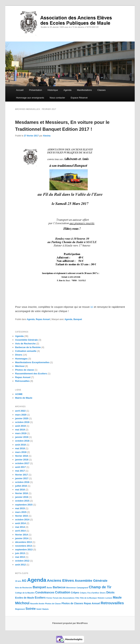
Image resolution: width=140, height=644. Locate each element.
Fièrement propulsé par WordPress (70, 623)
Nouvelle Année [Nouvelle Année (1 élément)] (37, 604)
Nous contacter (57, 98)
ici (92, 307)
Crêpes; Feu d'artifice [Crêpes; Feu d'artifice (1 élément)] (89, 593)
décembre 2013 (24, 542)
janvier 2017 (22, 478)
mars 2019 (21, 433)
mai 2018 (20, 448)
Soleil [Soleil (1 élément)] (39, 609)
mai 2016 (20, 490)
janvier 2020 (22, 418)
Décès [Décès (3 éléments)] (110, 592)
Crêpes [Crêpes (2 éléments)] (75, 593)
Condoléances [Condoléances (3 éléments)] (45, 592)
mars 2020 (21, 415)
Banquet (78, 319)
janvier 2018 (22, 460)
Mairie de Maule (24, 398)
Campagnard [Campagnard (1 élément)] (82, 588)
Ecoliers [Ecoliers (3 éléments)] (40, 598)
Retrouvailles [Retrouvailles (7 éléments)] (112, 603)
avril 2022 (20, 411)
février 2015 (22, 516)
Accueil (20, 90)
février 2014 (22, 535)
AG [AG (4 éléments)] (24, 581)
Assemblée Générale (27, 340)
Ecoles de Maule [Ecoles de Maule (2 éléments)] (25, 598)
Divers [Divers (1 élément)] (103, 593)
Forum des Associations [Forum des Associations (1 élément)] (64, 598)
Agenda (68, 90)
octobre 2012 (22, 561)
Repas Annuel (43, 319)
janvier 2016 (22, 497)
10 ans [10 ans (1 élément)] (18, 581)
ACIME (19, 394)
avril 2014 (20, 531)
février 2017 (22, 475)
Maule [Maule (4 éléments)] (117, 598)
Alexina (47, 136)
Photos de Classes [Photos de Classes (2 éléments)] (72, 603)
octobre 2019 (22, 422)
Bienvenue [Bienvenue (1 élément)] (71, 588)
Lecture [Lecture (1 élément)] (109, 598)
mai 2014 (20, 527)
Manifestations (84, 90)
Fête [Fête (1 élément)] (77, 598)
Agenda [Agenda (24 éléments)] (37, 580)
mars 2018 (21, 452)
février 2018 (22, 456)
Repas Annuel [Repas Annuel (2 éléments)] (92, 603)
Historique (53, 90)
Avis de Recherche (25, 344)
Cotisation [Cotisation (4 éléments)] (63, 592)
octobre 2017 (22, 463)
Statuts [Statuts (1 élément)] (45, 609)
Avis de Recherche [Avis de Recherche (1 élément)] (24, 588)
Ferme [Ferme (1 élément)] (49, 598)
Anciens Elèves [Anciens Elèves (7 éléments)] (60, 580)
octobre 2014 (22, 520)
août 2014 (21, 523)
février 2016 (22, 493)
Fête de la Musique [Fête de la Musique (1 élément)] (88, 598)
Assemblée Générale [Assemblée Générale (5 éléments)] (91, 581)
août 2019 (21, 426)
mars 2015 (21, 512)
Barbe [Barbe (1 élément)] (49, 588)
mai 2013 (20, 557)
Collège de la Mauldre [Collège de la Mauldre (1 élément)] (25, 593)
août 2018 (21, 445)
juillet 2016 (21, 486)
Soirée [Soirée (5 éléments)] (31, 609)
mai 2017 (20, 471)
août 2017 (21, 467)
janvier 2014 (22, 538)
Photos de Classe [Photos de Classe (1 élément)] (53, 604)
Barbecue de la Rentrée (28, 347)
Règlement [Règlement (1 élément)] (20, 609)
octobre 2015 (22, 501)
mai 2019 (20, 430)
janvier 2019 (22, 437)
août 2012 (21, 565)
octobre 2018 (22, 441)
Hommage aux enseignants (30, 98)
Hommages (21, 359)
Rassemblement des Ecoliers (31, 374)
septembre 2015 (24, 505)
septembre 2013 (24, 550)
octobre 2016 (22, 482)
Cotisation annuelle (26, 351)
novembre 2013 (24, 546)
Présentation (35, 90)
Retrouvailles (22, 381)
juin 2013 (20, 553)
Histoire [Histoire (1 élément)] (101, 598)
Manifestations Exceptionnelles (32, 362)
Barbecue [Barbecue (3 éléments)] (59, 587)
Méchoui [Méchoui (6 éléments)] (22, 603)
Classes (101, 90)
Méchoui (20, 366)
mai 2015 (20, 508)
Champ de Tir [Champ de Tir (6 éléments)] (100, 587)
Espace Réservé (79, 98)
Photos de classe (25, 370)
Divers (19, 355)
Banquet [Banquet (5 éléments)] (39, 587)
